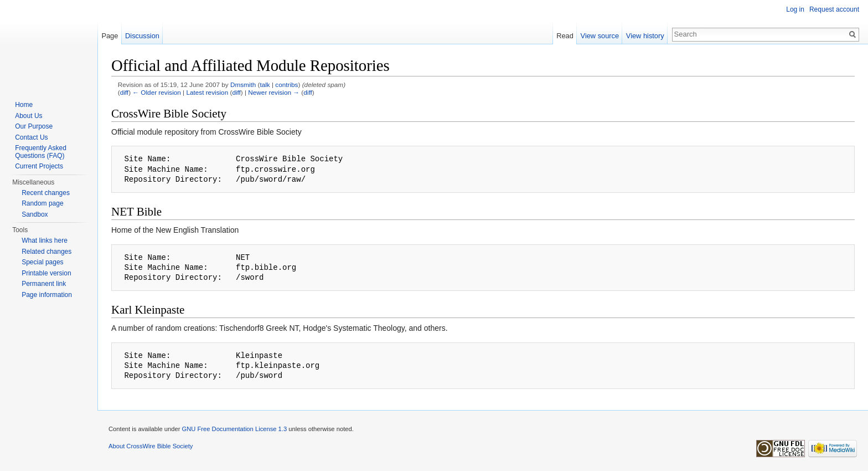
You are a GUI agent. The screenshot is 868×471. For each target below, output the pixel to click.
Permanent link (44, 284)
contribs (286, 85)
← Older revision (157, 92)
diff (124, 92)
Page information (47, 295)
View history (645, 36)
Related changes (46, 252)
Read (565, 36)
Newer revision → (274, 92)
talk (265, 85)
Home (24, 105)
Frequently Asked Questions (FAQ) (41, 152)
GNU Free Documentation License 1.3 (234, 429)
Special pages (42, 262)
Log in (795, 9)
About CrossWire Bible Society (151, 446)
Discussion (142, 36)
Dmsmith (243, 85)
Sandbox (35, 214)
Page (110, 36)
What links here (45, 240)
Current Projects (39, 166)
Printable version (46, 273)
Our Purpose (34, 126)
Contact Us (31, 137)
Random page (42, 203)
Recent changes (46, 193)
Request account (834, 9)
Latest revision (207, 92)
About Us (29, 116)
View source (600, 36)
